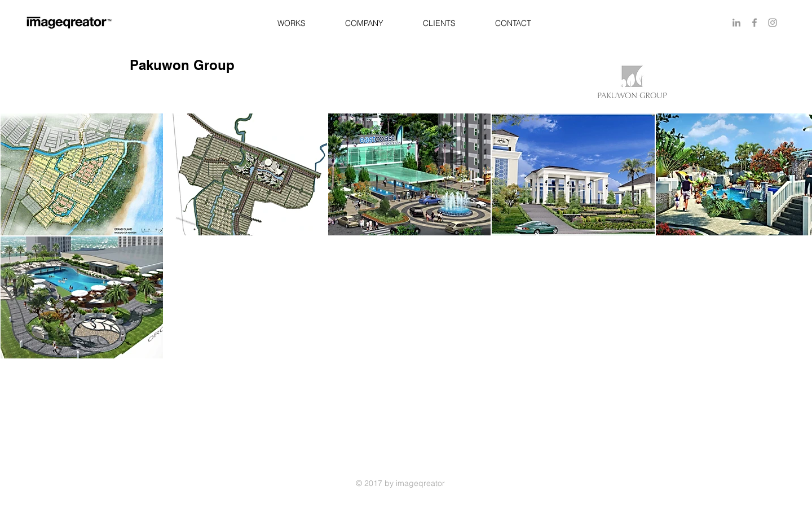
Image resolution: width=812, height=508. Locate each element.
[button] (291, 23)
